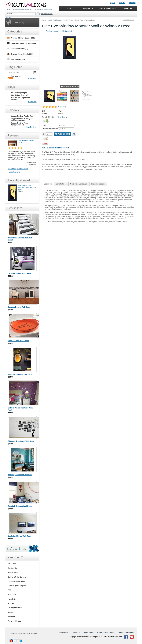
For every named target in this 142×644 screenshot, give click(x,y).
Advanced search (47, 14)
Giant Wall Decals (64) (18, 49)
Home (44, 20)
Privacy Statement (15, 608)
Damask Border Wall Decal (19, 307)
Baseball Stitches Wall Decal (20, 506)
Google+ (8, 17)
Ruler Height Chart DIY (19, 95)
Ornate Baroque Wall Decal (19, 273)
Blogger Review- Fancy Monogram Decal (20, 124)
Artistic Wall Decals (54, 20)
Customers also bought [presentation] (79, 184)
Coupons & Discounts (17, 581)
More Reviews (31, 127)
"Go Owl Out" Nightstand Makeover (20, 99)
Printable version (129, 20)
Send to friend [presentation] (61, 184)
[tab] (48, 184)
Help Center (13, 564)
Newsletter (12, 599)
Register (122, 3)
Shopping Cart (88, 8)
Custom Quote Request (17, 586)
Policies (11, 603)
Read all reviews (14, 172)
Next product (69, 31)
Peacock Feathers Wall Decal (20, 374)
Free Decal (12, 595)
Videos (11, 612)
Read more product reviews (18, 169)
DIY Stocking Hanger (19, 93)
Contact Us (12, 568)
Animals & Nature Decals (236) (21, 38)
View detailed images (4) (70, 87)
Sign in (113, 3)
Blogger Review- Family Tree (22, 116)
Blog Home (32, 78)
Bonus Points (13, 573)
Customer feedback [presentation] (98, 184)
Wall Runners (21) (16, 59)
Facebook (12, 617)
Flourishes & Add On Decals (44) (22, 43)
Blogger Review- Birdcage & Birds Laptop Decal (22, 120)
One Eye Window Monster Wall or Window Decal (27, 187)
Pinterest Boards (15, 621)
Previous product (51, 31)
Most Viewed (16, 76)
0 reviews (62, 107)
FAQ (10, 590)
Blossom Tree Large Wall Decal (21, 441)
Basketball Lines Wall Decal (20, 536)
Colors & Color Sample (17, 577)
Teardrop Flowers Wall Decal (20, 475)
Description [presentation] (48, 184)
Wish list (132, 3)
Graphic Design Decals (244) (20, 54)
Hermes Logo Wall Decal (18, 341)
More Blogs (32, 102)
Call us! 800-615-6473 (108, 8)
